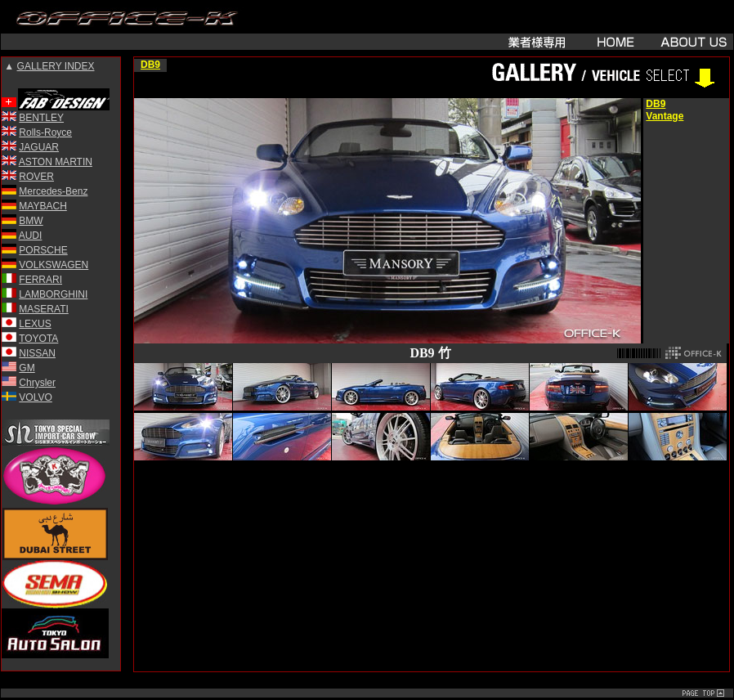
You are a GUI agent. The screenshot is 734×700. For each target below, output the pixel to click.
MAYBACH (43, 206)
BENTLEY (41, 118)
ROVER (36, 177)
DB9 (150, 65)
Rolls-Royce (45, 132)
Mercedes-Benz (53, 191)
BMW (31, 221)
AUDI (31, 236)
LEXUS (35, 324)
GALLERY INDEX (56, 66)
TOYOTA (38, 339)
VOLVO (35, 397)
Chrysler (37, 383)
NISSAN (37, 353)
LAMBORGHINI (53, 294)
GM (27, 368)
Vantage (665, 116)
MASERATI (43, 309)
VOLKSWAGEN (54, 265)
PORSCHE (43, 250)
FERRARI (40, 280)
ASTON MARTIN (56, 162)
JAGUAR (39, 147)
